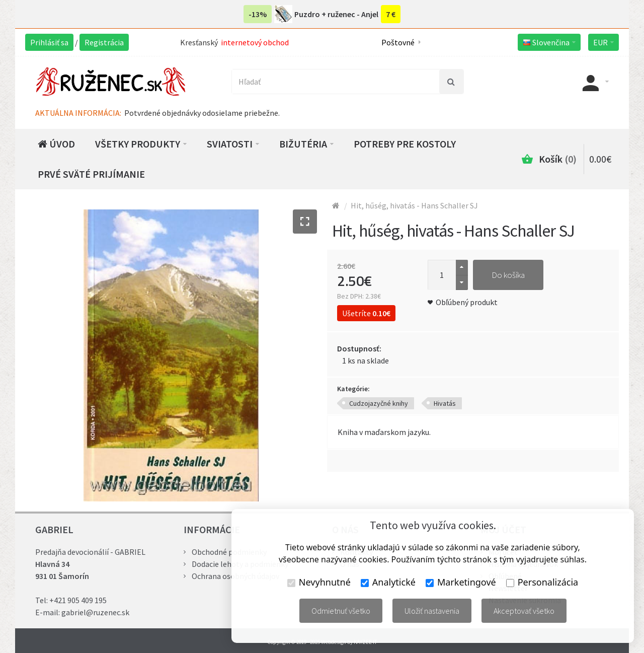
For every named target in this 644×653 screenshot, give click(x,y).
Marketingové (461, 582)
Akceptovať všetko (524, 611)
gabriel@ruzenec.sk (95, 612)
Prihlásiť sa (49, 42)
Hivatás (445, 403)
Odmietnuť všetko (341, 611)
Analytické (388, 582)
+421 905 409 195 (78, 600)
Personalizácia (542, 582)
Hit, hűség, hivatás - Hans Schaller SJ (414, 205)
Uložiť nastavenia (432, 611)
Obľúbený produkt (467, 302)
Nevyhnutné (319, 582)
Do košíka (508, 275)
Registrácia (104, 42)
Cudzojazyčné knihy (379, 403)
